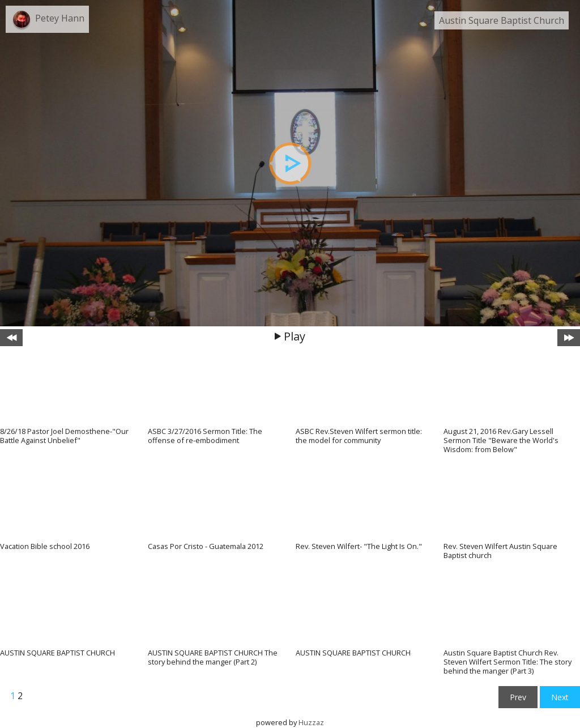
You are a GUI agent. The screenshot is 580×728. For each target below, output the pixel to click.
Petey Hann (60, 18)
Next (560, 697)
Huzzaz (311, 722)
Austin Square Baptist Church (502, 20)
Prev (518, 697)
